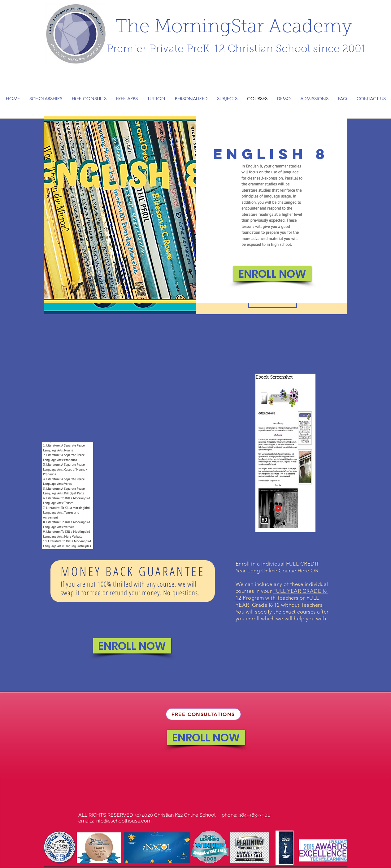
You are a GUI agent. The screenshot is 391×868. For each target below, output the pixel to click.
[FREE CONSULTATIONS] (203, 714)
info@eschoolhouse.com (124, 821)
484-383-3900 (254, 815)
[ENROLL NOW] (272, 274)
